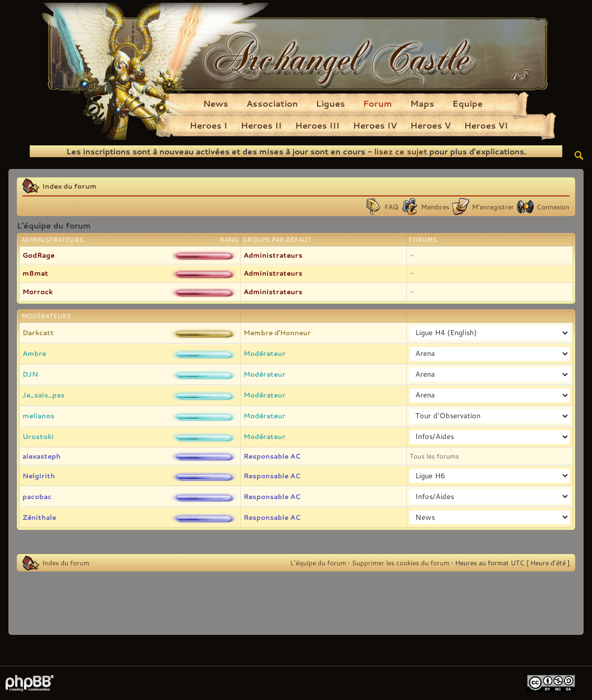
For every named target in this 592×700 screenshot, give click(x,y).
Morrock (38, 291)
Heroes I (208, 125)
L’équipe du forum (318, 562)
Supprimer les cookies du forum (401, 562)
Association (272, 103)
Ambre (34, 353)
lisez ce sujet (401, 151)
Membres (435, 207)
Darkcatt (38, 332)
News (216, 103)
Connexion (553, 207)
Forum (378, 103)
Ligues (331, 103)
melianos (38, 415)
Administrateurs (273, 255)
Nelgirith (39, 475)
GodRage (38, 255)
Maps (422, 103)
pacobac (37, 496)
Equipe (467, 103)
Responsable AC (272, 456)
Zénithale (39, 517)
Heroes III (317, 125)
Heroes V (430, 125)
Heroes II (261, 125)
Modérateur (265, 353)
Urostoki (38, 436)
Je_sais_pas (43, 395)
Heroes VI (486, 125)
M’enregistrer (493, 207)
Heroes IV (375, 125)
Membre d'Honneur (277, 332)
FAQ (391, 207)
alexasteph (42, 456)
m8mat (35, 273)
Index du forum (69, 186)
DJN (30, 374)
